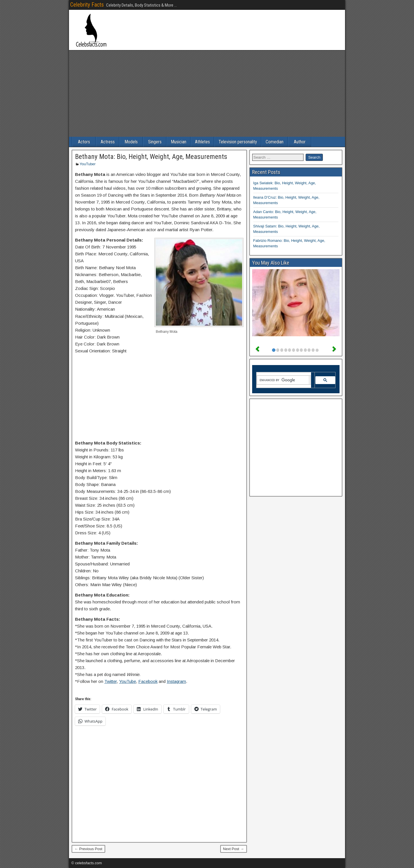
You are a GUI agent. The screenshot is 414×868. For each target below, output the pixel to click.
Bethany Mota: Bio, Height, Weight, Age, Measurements (151, 157)
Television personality (238, 142)
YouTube (128, 681)
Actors (84, 142)
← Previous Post (88, 849)
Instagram (176, 681)
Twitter (111, 681)
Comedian (275, 142)
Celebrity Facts (87, 5)
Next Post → (234, 849)
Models (131, 142)
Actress (108, 142)
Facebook (148, 681)
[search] (283, 380)
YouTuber (88, 164)
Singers (155, 142)
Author (300, 142)
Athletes (202, 142)
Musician (179, 142)
